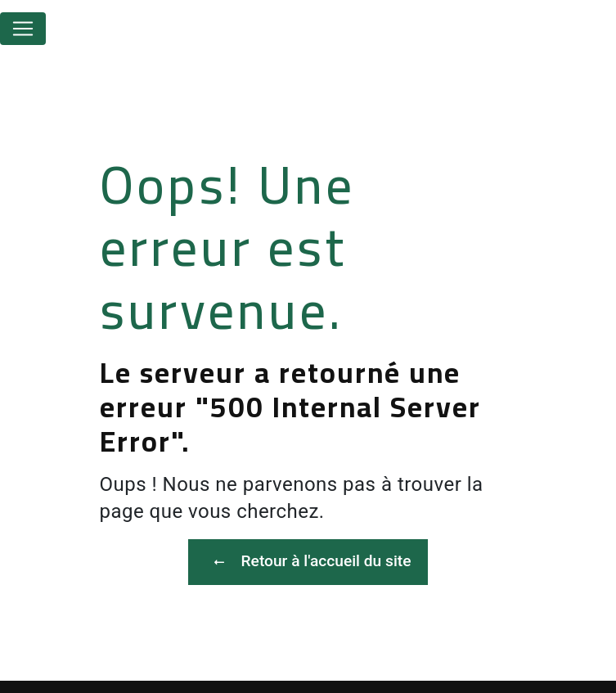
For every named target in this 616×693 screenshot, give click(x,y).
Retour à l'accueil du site (308, 562)
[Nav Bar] (23, 29)
